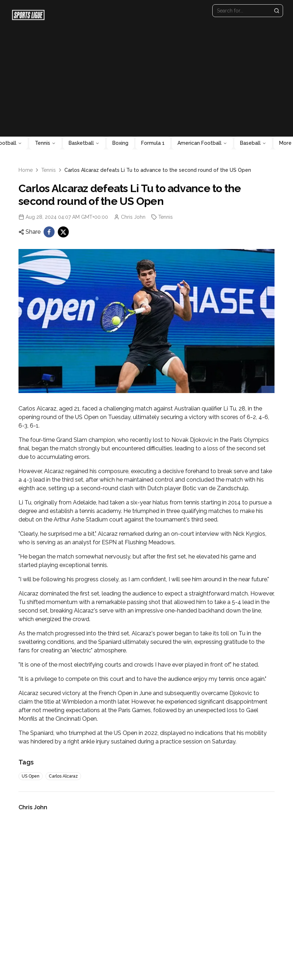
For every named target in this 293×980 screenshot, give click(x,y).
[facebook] (49, 232)
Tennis (45, 143)
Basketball (84, 143)
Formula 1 (153, 143)
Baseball (253, 143)
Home (26, 170)
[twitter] (63, 232)
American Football (202, 143)
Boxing (120, 143)
